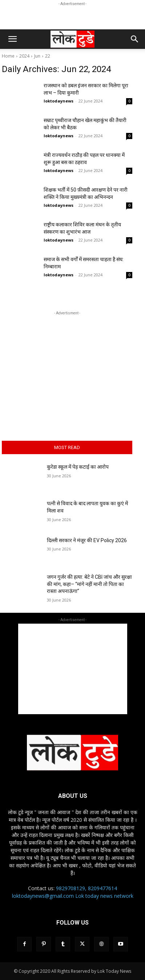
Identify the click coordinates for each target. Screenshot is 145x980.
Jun (37, 56)
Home (8, 56)
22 (48, 56)
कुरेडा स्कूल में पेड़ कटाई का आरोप (78, 467)
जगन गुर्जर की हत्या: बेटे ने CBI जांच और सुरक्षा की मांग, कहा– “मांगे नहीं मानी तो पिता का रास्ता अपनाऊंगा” (89, 584)
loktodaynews (59, 101)
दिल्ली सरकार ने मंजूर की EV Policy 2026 (87, 540)
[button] (12, 39)
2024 (24, 56)
